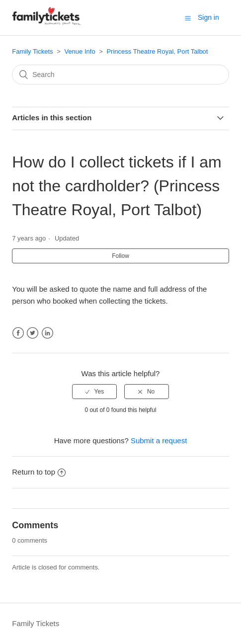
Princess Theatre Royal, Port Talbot (157, 51)
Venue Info (80, 51)
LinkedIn (47, 333)
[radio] (94, 392)
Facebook (18, 333)
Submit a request (159, 441)
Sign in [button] (208, 17)
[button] (188, 18)
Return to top (39, 472)
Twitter (33, 333)
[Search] (120, 75)
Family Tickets (32, 51)
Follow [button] (120, 256)
